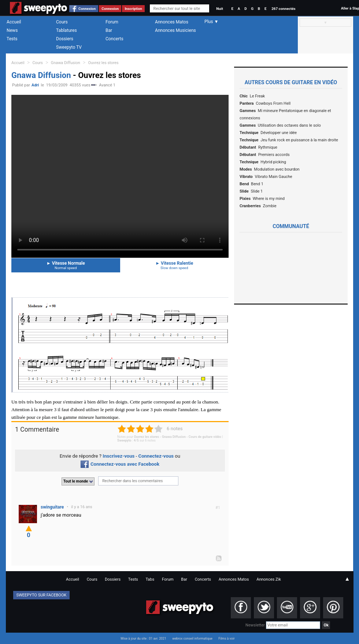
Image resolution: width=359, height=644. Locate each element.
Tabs (150, 579)
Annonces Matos (172, 22)
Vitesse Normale (66, 265)
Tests (12, 39)
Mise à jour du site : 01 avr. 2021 (143, 639)
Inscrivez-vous (119, 456)
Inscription (133, 9)
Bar (109, 30)
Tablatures (66, 30)
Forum (112, 22)
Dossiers (65, 39)
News (12, 30)
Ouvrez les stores (103, 63)
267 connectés (283, 9)
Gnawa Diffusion (66, 63)
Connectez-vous (156, 456)
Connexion (87, 9)
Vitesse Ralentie (175, 265)
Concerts (114, 39)
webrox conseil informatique (192, 639)
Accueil (14, 22)
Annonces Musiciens (175, 30)
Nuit (219, 9)
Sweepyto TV (69, 47)
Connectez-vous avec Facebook (120, 464)
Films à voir (226, 639)
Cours (62, 22)
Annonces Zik (269, 579)
